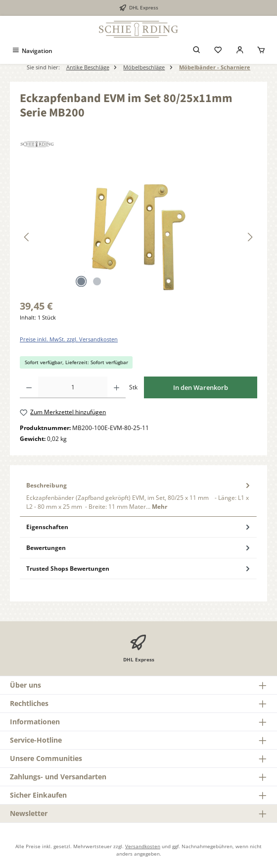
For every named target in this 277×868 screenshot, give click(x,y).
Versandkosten (143, 846)
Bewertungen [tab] (139, 548)
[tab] (138, 496)
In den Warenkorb (201, 387)
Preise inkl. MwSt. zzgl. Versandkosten (69, 339)
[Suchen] (197, 51)
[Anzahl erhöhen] (116, 387)
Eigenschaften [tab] (139, 527)
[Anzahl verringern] (29, 387)
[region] (138, 237)
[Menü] (32, 51)
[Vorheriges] (27, 237)
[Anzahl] (73, 387)
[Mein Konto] (240, 51)
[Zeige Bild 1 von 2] (81, 281)
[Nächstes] (250, 237)
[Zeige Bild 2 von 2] (97, 281)
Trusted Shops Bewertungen (139, 569)
